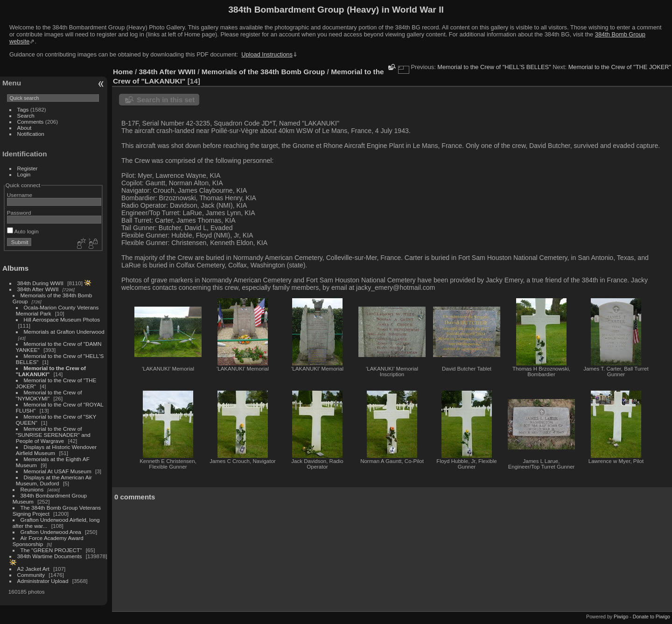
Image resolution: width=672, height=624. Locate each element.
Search (26, 116)
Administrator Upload (43, 581)
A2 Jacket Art (33, 569)
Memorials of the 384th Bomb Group (263, 72)
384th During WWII (40, 283)
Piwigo (621, 617)
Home (123, 72)
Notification (31, 134)
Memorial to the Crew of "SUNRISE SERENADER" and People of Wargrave (53, 435)
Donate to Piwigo (651, 617)
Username (20, 195)
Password (19, 213)
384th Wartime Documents (50, 556)
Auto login (23, 231)
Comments (31, 122)
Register (28, 168)
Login (24, 174)
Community (31, 575)
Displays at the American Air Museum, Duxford (54, 480)
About (24, 128)
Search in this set (166, 100)
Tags (23, 109)
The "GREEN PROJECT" (51, 550)
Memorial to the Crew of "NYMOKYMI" (49, 395)
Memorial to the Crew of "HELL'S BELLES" (494, 67)
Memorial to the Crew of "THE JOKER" (620, 67)
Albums (15, 268)
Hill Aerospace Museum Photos (62, 319)
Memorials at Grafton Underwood (64, 332)
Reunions (32, 489)
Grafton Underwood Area (51, 532)
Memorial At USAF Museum (58, 471)
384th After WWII (38, 289)
